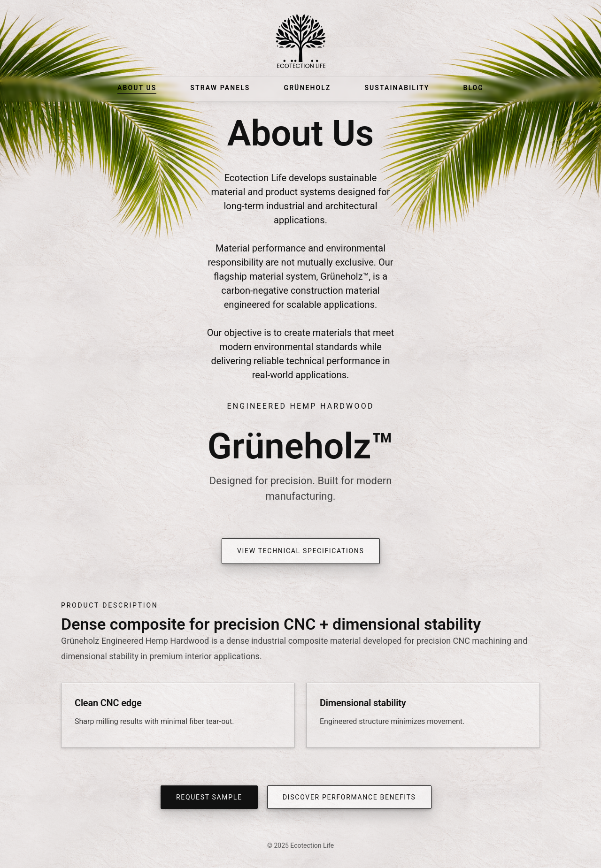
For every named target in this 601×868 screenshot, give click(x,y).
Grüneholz (307, 88)
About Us (137, 88)
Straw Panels (220, 88)
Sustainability (397, 88)
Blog (473, 88)
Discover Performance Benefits (349, 797)
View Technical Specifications (301, 551)
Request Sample (209, 797)
